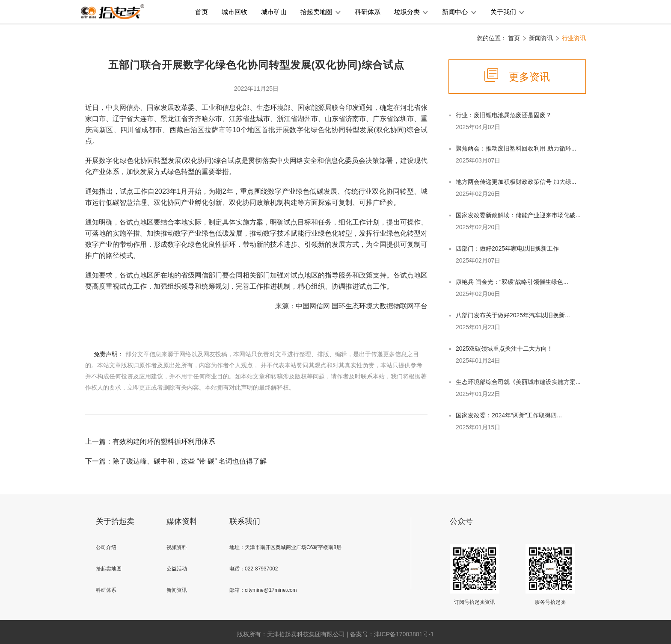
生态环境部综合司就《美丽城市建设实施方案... (518, 382)
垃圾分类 (411, 12)
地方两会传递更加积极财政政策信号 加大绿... (516, 182)
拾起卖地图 (321, 12)
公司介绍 (106, 547)
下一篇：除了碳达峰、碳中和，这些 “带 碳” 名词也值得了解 (176, 461)
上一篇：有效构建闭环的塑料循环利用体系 (150, 442)
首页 (202, 12)
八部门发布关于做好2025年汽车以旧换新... (513, 315)
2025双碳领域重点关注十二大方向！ (504, 349)
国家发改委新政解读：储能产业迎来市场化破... (518, 215)
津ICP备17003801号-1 (404, 634)
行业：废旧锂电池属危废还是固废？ (504, 115)
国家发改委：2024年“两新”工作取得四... (509, 415)
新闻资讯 (541, 38)
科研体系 (368, 12)
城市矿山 (274, 12)
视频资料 (177, 547)
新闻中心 (459, 12)
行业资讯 (574, 38)
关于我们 (508, 12)
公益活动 (177, 569)
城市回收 (235, 12)
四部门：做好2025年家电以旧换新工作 (507, 248)
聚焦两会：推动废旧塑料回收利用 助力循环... (516, 148)
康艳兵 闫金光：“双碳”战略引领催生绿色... (512, 282)
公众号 (461, 521)
